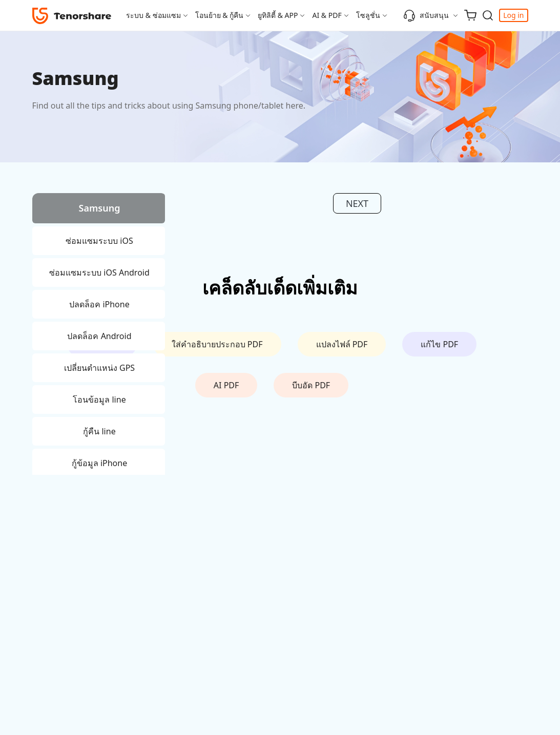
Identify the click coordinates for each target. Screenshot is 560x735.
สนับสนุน (426, 15)
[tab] (99, 210)
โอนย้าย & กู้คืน (220, 15)
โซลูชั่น (368, 15)
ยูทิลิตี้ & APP (278, 15)
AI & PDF (327, 15)
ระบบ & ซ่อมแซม (153, 15)
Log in (513, 15)
